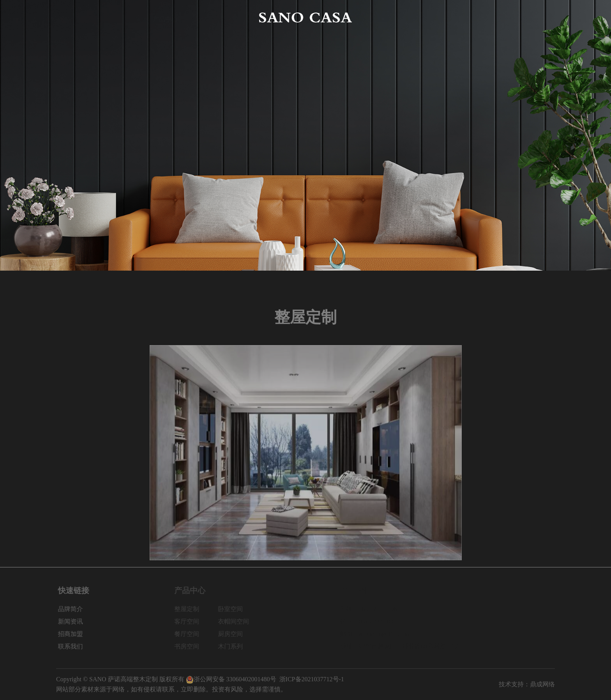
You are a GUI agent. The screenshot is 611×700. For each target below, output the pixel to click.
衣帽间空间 (238, 621)
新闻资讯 (446, 17)
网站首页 (69, 17)
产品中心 (165, 17)
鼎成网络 (542, 684)
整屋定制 (191, 609)
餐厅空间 (191, 634)
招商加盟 (494, 17)
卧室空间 (235, 609)
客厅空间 (191, 621)
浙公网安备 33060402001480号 (231, 679)
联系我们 (542, 17)
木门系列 (235, 646)
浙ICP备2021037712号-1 (312, 679)
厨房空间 (235, 634)
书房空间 (191, 646)
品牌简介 (117, 17)
